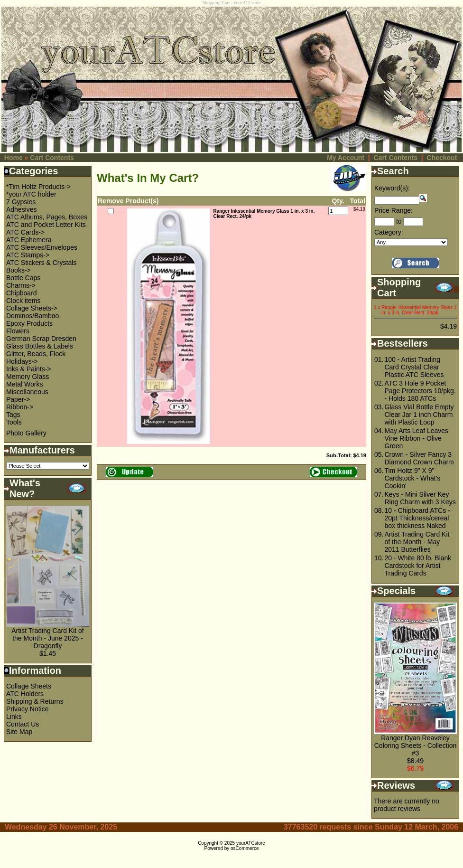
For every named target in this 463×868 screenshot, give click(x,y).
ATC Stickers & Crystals (41, 263)
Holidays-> (22, 361)
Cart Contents (52, 158)
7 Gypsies (21, 202)
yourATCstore (251, 843)
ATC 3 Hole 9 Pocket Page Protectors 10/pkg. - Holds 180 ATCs (420, 391)
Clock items (23, 301)
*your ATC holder (31, 194)
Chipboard (22, 293)
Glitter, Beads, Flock (36, 354)
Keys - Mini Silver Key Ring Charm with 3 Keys (420, 498)
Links (14, 717)
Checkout (442, 158)
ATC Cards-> (25, 232)
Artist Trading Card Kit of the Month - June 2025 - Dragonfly (48, 638)
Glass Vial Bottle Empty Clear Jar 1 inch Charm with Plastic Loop (419, 415)
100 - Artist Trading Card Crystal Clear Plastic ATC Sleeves (414, 367)
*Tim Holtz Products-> (38, 187)
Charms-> (21, 285)
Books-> (19, 270)
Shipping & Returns (35, 701)
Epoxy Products (29, 323)
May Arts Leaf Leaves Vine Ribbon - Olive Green (416, 438)
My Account (346, 158)
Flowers (18, 331)
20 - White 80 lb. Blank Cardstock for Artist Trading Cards (418, 566)
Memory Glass (28, 377)
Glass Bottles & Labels (40, 346)
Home (14, 158)
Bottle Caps (23, 278)
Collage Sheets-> (32, 308)
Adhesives (22, 209)
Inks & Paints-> (29, 369)
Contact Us (23, 724)
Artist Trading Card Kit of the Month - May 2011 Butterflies (417, 542)
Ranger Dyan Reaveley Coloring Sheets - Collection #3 (416, 745)
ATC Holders (25, 694)
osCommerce (245, 848)
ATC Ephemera (29, 240)
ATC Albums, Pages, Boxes (47, 217)
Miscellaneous (27, 392)
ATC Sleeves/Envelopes (42, 247)
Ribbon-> (20, 407)
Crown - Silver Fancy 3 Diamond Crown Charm (419, 458)
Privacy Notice (27, 709)
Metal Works (25, 384)
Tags (13, 415)
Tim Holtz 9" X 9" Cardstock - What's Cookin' (412, 478)
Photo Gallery (26, 433)
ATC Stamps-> (28, 255)
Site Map (19, 732)
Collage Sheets (29, 686)
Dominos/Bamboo (32, 316)
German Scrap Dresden (41, 339)
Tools (14, 422)
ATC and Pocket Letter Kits (46, 225)
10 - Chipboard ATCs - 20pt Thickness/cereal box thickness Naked (417, 518)
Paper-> (18, 399)
